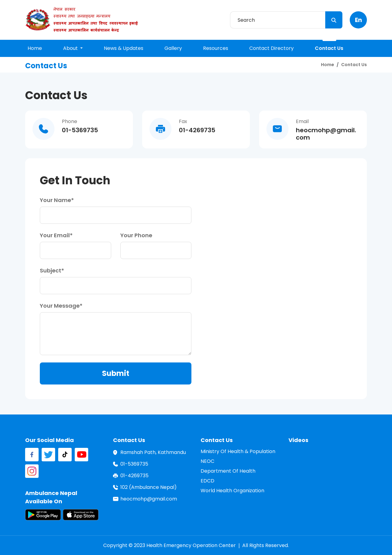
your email (55, 235)
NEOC (207, 461)
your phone (136, 235)
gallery (173, 48)
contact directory (271, 48)
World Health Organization (232, 491)
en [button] (358, 20)
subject (51, 270)
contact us (329, 48)
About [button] (71, 48)
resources (216, 48)
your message (60, 306)
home (35, 48)
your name (55, 200)
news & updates (124, 48)
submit (116, 373)
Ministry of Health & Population (238, 451)
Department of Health (228, 471)
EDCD (207, 481)
